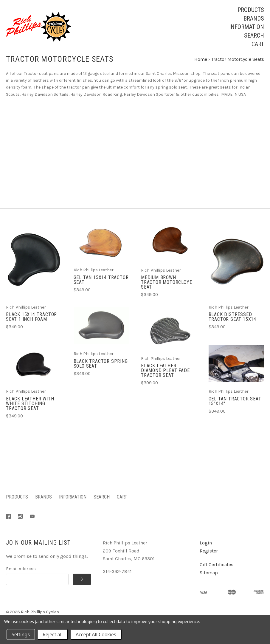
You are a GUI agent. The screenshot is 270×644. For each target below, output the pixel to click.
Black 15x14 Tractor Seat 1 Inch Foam (31, 322)
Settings (21, 634)
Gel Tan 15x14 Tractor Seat (101, 285)
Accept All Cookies (96, 634)
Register (209, 556)
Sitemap (209, 578)
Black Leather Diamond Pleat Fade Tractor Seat (165, 376)
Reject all (53, 634)
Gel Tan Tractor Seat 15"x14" (235, 407)
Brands (254, 18)
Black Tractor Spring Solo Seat (101, 369)
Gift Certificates (217, 570)
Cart (258, 44)
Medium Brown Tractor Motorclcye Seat (166, 288)
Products (251, 10)
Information (247, 27)
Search (254, 35)
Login (206, 548)
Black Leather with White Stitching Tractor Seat (30, 409)
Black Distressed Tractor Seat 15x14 (232, 322)
